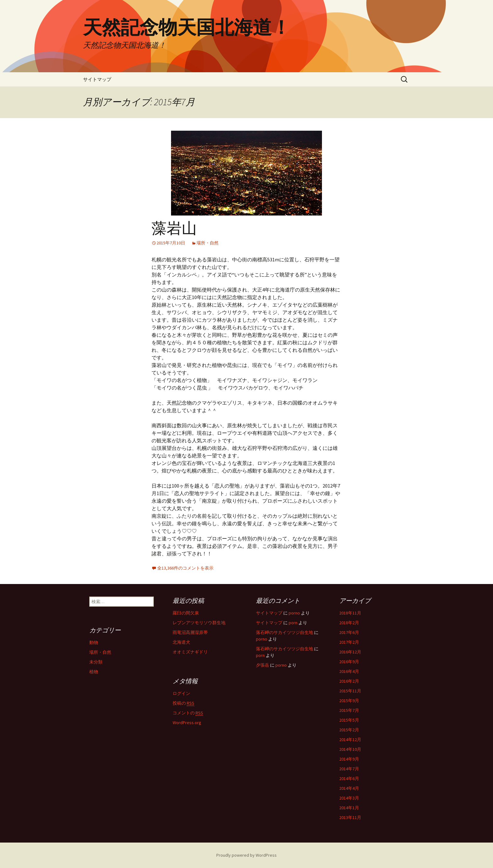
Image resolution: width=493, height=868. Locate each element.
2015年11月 (350, 691)
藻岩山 (174, 228)
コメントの (188, 713)
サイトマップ (97, 79)
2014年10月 (350, 749)
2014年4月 (349, 788)
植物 (94, 672)
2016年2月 (349, 681)
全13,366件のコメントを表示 (185, 568)
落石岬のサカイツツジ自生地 (285, 632)
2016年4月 (349, 671)
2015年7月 (349, 710)
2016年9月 (349, 662)
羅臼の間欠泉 (186, 613)
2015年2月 (349, 730)
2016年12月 (350, 652)
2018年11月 (350, 613)
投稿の (183, 703)
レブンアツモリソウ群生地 (199, 623)
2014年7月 (349, 769)
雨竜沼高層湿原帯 (190, 632)
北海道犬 (181, 642)
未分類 (96, 662)
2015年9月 (349, 701)
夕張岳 (263, 665)
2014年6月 (349, 778)
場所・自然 (208, 243)
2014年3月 (349, 798)
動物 (94, 642)
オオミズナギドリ (190, 652)
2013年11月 (350, 817)
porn (293, 623)
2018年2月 (349, 623)
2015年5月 (349, 720)
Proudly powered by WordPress (246, 855)
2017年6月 (349, 632)
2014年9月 (349, 759)
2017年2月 (349, 642)
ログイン (181, 693)
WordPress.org (187, 723)
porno (294, 613)
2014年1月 (349, 808)
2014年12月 (350, 740)
